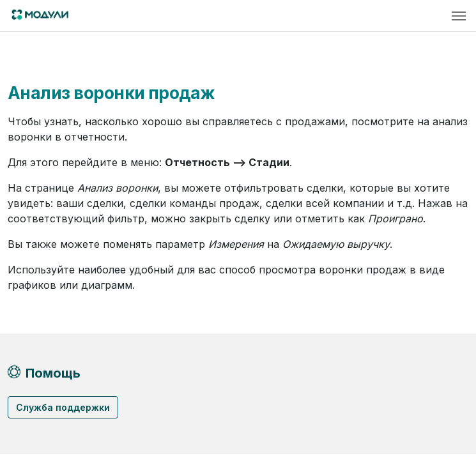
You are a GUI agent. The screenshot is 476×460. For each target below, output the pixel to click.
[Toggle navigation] (459, 16)
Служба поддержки (63, 407)
